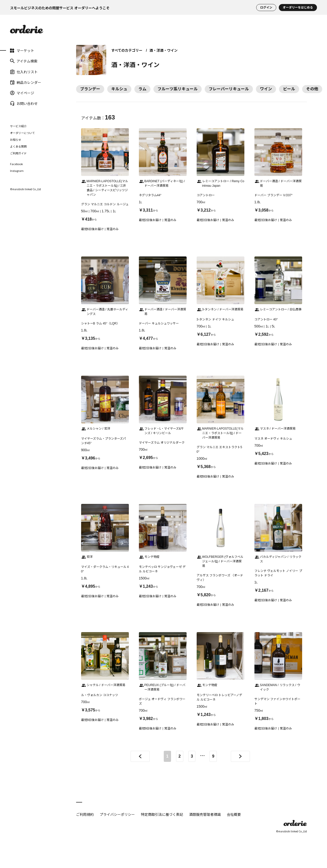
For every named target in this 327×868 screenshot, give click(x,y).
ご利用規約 (85, 814)
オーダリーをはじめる (298, 8)
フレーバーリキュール (229, 89)
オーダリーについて (22, 133)
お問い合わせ (24, 103)
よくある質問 (18, 146)
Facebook (16, 164)
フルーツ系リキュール (178, 89)
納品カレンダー (26, 82)
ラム (142, 89)
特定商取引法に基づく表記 (162, 814)
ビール (289, 89)
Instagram (17, 171)
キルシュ (119, 89)
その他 (312, 89)
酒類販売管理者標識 (205, 814)
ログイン (266, 8)
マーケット (22, 50)
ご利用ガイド (18, 153)
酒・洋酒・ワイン (164, 50)
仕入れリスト (24, 72)
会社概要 (234, 814)
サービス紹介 (18, 126)
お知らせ (16, 140)
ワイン (266, 89)
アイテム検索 (24, 61)
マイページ (22, 93)
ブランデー (90, 89)
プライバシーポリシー (117, 814)
